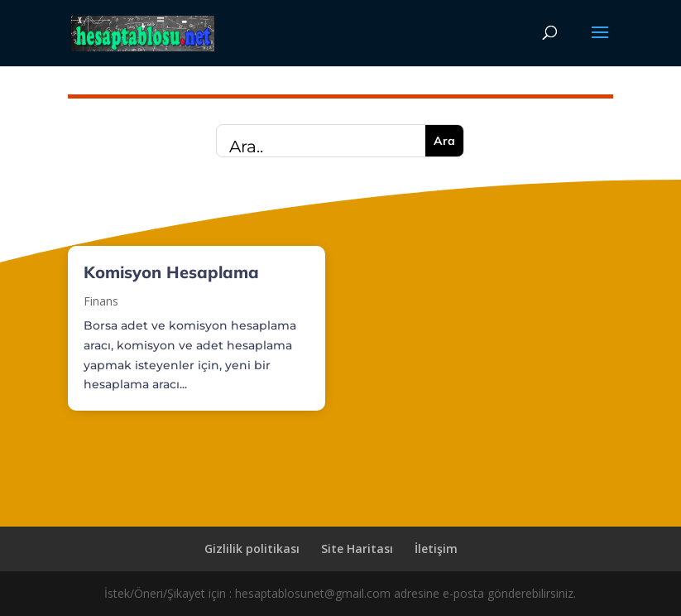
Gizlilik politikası (252, 549)
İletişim (436, 549)
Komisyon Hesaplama (171, 272)
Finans (101, 301)
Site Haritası (357, 549)
